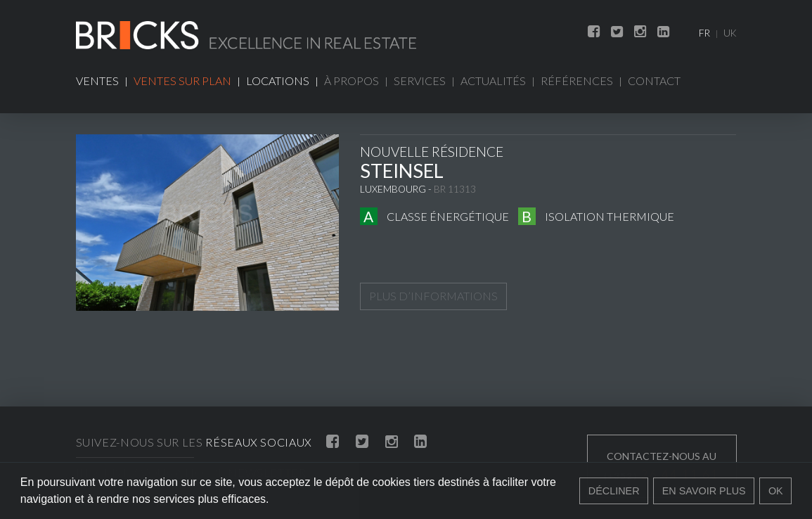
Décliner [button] (614, 491)
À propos (352, 81)
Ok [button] (776, 491)
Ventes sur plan (182, 81)
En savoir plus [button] (704, 491)
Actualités (493, 81)
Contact (654, 81)
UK (730, 33)
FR (704, 33)
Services (420, 81)
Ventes (97, 81)
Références (577, 81)
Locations (278, 81)
